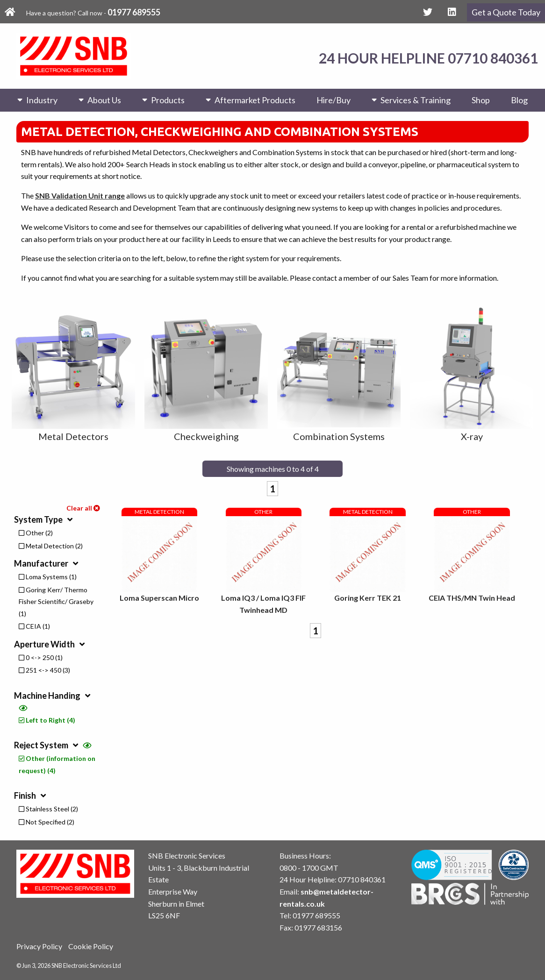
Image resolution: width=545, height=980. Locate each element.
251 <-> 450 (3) (44, 670)
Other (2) (36, 533)
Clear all (83, 508)
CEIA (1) (34, 626)
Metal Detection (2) (51, 546)
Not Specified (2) (47, 822)
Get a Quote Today (506, 12)
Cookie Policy (91, 946)
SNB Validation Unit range (80, 195)
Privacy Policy (39, 946)
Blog (519, 100)
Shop (481, 100)
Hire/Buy (333, 100)
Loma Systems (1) (48, 577)
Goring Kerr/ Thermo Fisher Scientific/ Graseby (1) (56, 602)
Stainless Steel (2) (48, 809)
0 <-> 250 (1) (41, 657)
